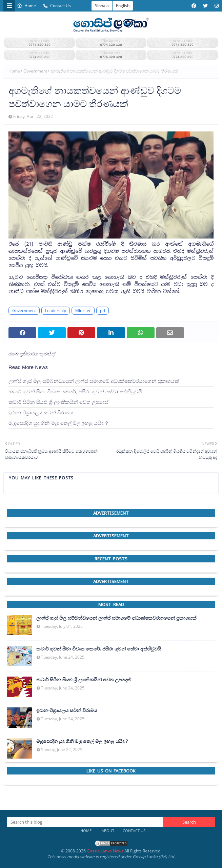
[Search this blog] (85, 822)
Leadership (56, 311)
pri (103, 311)
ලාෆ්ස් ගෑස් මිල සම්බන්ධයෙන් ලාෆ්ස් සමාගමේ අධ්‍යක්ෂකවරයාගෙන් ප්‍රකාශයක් (94, 381)
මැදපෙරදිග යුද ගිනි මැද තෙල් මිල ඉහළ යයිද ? (58, 423)
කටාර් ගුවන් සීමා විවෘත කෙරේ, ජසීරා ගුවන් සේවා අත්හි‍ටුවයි (75, 391)
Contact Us (57, 6)
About (108, 831)
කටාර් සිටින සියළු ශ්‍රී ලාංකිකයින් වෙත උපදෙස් (58, 402)
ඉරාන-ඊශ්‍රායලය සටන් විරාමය (41, 412)
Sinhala (102, 6)
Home (26, 6)
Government (35, 71)
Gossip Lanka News (105, 851)
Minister (83, 311)
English (123, 6)
